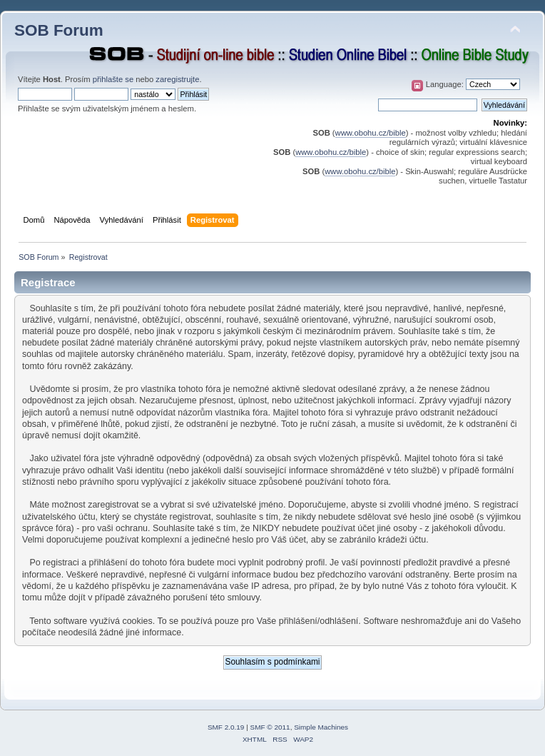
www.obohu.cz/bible (371, 133)
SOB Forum (59, 30)
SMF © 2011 (270, 727)
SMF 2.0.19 (226, 727)
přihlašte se (113, 79)
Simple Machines (321, 727)
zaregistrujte (177, 79)
